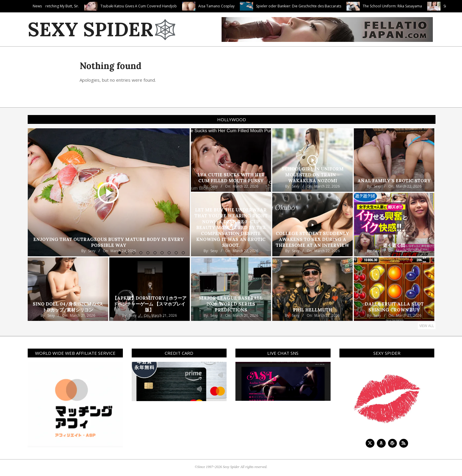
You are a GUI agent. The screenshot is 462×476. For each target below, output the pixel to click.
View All (427, 326)
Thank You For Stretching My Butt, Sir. (75, 6)
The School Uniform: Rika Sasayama (419, 6)
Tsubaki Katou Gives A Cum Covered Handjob (165, 6)
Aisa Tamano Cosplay (243, 6)
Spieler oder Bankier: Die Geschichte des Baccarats (325, 6)
